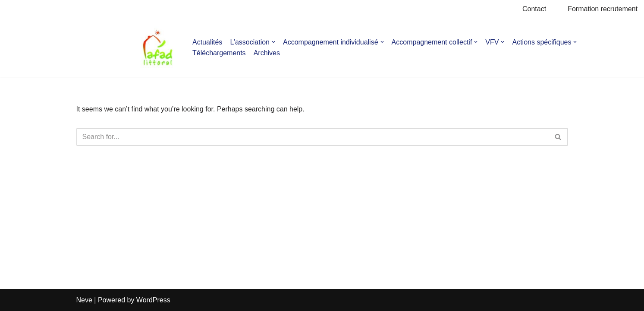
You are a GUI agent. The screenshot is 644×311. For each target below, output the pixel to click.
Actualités (207, 42)
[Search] (313, 137)
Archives (267, 53)
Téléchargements (219, 53)
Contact (534, 9)
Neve (84, 300)
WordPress (153, 300)
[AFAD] (158, 48)
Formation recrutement (603, 9)
